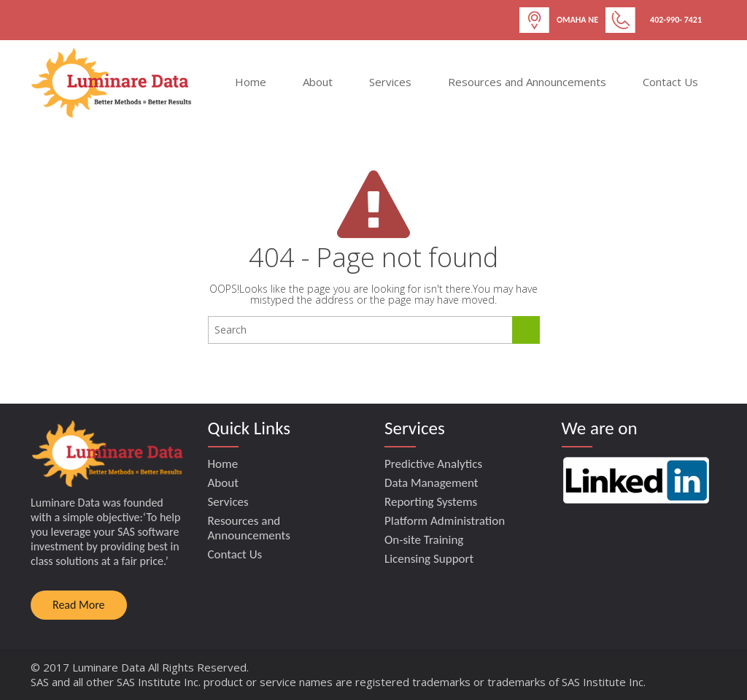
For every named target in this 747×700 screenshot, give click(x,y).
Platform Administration (445, 521)
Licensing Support (429, 559)
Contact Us (670, 82)
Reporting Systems (431, 502)
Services (390, 82)
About (318, 82)
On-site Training (424, 540)
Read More (79, 605)
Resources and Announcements (527, 82)
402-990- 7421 (676, 20)
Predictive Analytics (433, 464)
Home (251, 82)
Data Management (431, 483)
